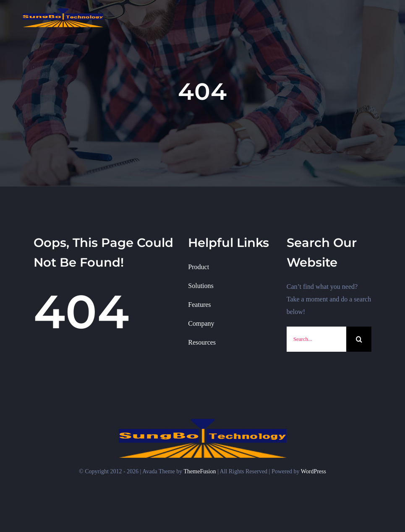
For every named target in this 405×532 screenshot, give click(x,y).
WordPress (314, 471)
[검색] (359, 339)
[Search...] (316, 339)
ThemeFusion (200, 471)
